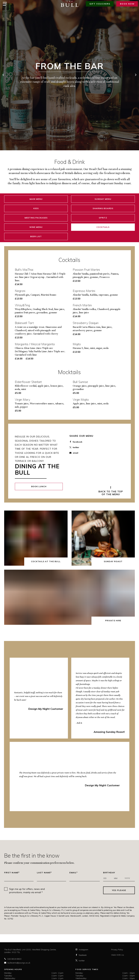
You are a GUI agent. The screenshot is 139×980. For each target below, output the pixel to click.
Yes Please (119, 890)
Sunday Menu (103, 199)
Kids (36, 208)
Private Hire (113, 621)
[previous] (4, 75)
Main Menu (36, 199)
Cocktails (103, 227)
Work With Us (118, 955)
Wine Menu (36, 227)
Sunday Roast (113, 561)
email (74, 453)
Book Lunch (39, 486)
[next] (135, 75)
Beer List (36, 236)
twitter (74, 447)
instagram (82, 950)
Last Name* (44, 873)
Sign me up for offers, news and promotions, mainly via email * (27, 891)
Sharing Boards (103, 208)
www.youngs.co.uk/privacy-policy (85, 913)
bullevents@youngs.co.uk (17, 963)
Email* (74, 873)
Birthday (109, 873)
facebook (76, 442)
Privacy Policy (117, 950)
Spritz (103, 218)
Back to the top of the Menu (111, 493)
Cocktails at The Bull (46, 561)
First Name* (12, 873)
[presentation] (76, 890)
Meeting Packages (36, 218)
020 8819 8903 (13, 959)
